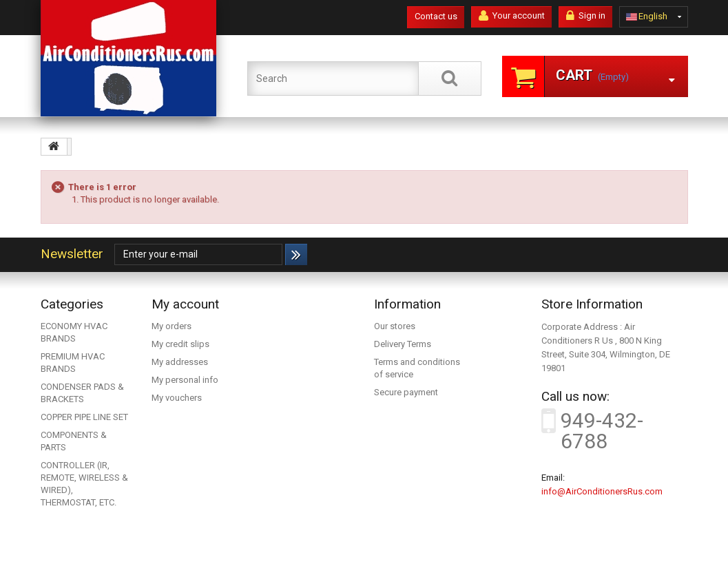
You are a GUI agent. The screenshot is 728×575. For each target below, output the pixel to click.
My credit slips (180, 344)
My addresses (180, 362)
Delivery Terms (403, 344)
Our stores (395, 326)
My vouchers (177, 398)
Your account (512, 16)
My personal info (185, 380)
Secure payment (406, 392)
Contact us (436, 16)
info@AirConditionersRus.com (602, 491)
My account (185, 304)
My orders (171, 326)
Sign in (586, 16)
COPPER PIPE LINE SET (84, 417)
